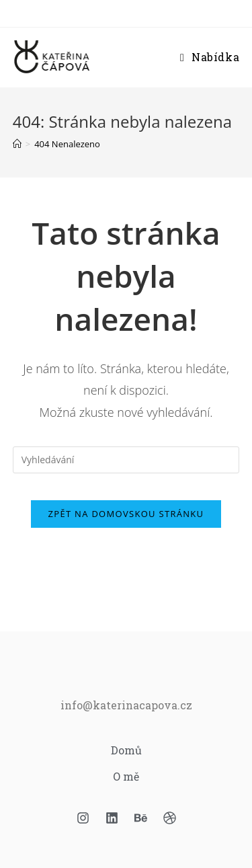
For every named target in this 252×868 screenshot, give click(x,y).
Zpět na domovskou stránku (126, 514)
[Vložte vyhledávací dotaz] (126, 460)
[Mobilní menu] (210, 57)
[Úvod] (17, 144)
